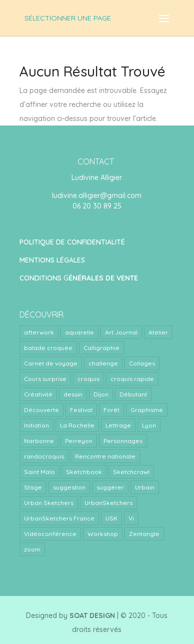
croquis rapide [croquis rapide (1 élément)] (132, 379)
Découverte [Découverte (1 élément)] (41, 410)
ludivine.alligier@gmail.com (97, 195)
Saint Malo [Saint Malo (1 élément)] (39, 472)
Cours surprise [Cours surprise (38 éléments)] (45, 379)
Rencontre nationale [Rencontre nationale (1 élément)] (105, 456)
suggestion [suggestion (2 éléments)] (69, 487)
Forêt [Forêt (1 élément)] (111, 410)
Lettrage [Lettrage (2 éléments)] (118, 425)
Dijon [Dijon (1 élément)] (101, 394)
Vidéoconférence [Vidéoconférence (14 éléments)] (50, 534)
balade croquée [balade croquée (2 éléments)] (48, 348)
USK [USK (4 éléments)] (111, 518)
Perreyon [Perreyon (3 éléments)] (79, 441)
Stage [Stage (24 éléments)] (33, 487)
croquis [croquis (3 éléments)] (88, 379)
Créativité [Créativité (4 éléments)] (38, 394)
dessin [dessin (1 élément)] (73, 394)
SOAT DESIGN (92, 615)
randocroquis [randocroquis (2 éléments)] (44, 456)
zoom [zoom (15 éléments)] (32, 549)
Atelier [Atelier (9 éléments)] (158, 332)
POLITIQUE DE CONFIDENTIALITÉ (72, 242)
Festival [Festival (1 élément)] (81, 410)
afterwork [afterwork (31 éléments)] (39, 332)
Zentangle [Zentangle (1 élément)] (144, 534)
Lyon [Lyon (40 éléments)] (149, 425)
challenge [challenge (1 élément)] (103, 363)
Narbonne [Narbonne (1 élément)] (39, 441)
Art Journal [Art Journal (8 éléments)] (121, 332)
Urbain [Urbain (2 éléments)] (145, 487)
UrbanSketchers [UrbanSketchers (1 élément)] (108, 503)
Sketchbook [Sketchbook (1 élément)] (84, 472)
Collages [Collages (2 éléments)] (142, 363)
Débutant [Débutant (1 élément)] (133, 394)
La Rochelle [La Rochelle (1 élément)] (77, 425)
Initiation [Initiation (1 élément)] (36, 425)
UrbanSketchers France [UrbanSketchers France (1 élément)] (59, 518)
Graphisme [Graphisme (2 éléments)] (147, 410)
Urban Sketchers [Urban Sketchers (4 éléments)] (49, 503)
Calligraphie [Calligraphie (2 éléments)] (101, 348)
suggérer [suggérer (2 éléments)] (110, 487)
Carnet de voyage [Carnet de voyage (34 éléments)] (51, 363)
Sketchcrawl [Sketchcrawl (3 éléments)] (131, 472)
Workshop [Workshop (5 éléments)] (103, 534)
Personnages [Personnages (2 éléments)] (123, 441)
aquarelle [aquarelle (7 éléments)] (79, 332)
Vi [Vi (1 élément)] (131, 518)
